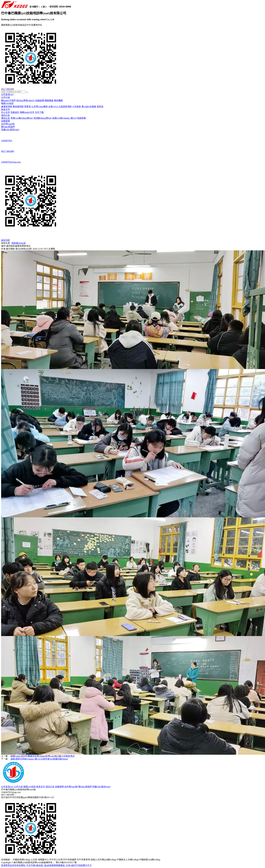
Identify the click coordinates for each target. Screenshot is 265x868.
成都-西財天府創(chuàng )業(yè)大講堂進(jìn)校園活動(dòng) (39, 759)
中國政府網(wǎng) (21, 860)
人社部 (34, 860)
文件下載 (39, 112)
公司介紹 (5, 97)
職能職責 (49, 100)
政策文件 (5, 109)
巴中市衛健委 (70, 860)
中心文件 (5, 112)
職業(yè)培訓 (7, 103)
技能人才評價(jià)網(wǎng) (103, 860)
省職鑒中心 (43, 860)
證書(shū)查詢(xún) (10, 130)
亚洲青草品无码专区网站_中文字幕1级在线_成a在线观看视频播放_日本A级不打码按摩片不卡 (46, 865)
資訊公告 (5, 115)
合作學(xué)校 (8, 124)
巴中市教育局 (83, 860)
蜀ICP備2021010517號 (66, 862)
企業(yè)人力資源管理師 (60, 107)
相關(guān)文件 (27, 112)
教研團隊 (58, 100)
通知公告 (5, 118)
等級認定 (15, 112)
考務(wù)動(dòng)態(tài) (22, 118)
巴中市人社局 (56, 860)
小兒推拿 (77, 107)
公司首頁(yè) (7, 94)
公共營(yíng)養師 (40, 107)
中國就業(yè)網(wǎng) (150, 860)
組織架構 (40, 100)
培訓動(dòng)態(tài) (43, 118)
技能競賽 (82, 118)
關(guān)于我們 (8, 100)
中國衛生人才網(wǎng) (128, 860)
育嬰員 (27, 107)
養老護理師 (18, 107)
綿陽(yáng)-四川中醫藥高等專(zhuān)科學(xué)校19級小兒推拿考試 (42, 756)
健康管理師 (7, 107)
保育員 (100, 107)
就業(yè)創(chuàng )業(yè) (64, 118)
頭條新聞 (5, 121)
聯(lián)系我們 (8, 127)
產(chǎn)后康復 (89, 107)
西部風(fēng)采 (19, 243)
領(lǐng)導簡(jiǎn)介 (26, 100)
